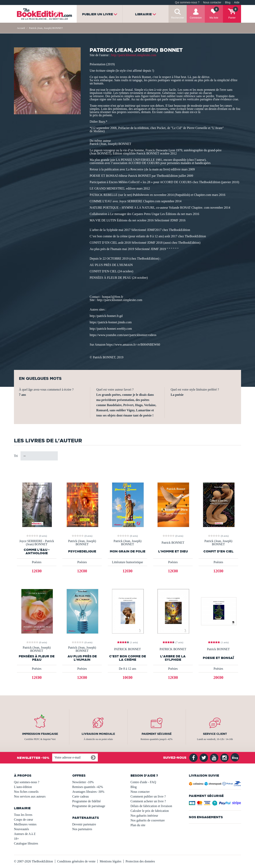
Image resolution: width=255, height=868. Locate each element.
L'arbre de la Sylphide (173, 658)
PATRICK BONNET (127, 649)
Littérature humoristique (127, 562)
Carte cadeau (81, 796)
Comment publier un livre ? (148, 796)
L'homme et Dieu (173, 551)
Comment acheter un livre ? (148, 801)
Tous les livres (23, 815)
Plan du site (138, 825)
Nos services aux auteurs (30, 796)
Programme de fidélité (87, 801)
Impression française (40, 734)
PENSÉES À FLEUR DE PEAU (37, 658)
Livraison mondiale (98, 734)
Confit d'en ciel (218, 551)
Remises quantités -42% (88, 787)
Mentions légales (110, 861)
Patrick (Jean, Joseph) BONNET (82, 543)
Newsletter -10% (83, 782)
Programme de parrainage (89, 806)
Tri (16, 456)
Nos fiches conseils (26, 792)
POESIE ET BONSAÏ (218, 658)
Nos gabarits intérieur (144, 816)
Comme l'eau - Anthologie (37, 551)
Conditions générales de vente (76, 861)
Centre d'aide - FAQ (143, 782)
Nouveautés (22, 829)
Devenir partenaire (84, 824)
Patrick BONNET (173, 543)
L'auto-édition (23, 787)
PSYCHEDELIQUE (82, 551)
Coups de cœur (24, 820)
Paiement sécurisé (157, 734)
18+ (16, 839)
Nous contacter (212, 2)
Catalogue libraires (26, 843)
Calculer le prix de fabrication (150, 811)
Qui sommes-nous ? (187, 2)
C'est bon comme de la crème (128, 658)
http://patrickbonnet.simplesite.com (134, 55)
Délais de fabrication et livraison (151, 806)
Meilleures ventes (25, 824)
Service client (215, 734)
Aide (237, 2)
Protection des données (140, 861)
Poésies (37, 562)
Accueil (21, 28)
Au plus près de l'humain (82, 658)
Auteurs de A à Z (25, 834)
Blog (228, 2)
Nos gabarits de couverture (148, 820)
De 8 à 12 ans (127, 669)
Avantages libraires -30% (88, 792)
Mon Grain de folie (128, 551)
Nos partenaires (82, 829)
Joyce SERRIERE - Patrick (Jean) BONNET (37, 543)
